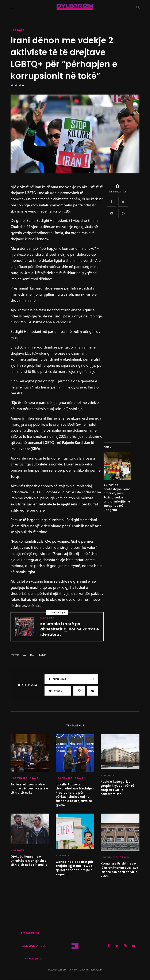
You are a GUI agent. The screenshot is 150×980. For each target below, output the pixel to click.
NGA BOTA (18, 30)
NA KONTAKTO (33, 959)
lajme (43, 655)
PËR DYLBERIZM (30, 933)
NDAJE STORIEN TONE (33, 946)
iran (33, 655)
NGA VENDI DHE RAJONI (26, 778)
